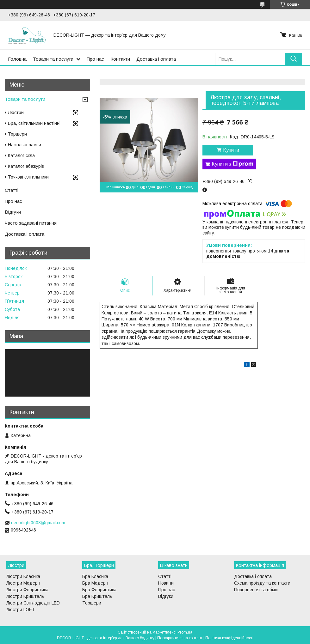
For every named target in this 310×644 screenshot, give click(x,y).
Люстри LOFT (21, 610)
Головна (17, 59)
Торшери (17, 134)
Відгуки (13, 212)
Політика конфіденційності (229, 638)
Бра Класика (95, 576)
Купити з (232, 164)
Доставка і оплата (156, 59)
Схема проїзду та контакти (262, 583)
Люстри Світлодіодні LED (33, 603)
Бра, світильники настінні (34, 123)
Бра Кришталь (97, 596)
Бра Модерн (95, 583)
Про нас (95, 59)
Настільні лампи (25, 145)
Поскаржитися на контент (180, 638)
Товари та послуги (53, 59)
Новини (166, 583)
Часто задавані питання (31, 223)
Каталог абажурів (26, 166)
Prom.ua (185, 632)
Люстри (16, 112)
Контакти (120, 59)
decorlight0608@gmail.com (38, 523)
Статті (12, 190)
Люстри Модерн (23, 583)
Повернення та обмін (256, 590)
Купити (231, 150)
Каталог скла (21, 155)
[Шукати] (293, 59)
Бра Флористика (99, 590)
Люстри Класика (23, 576)
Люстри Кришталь (25, 596)
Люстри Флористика (27, 590)
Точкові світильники (28, 177)
